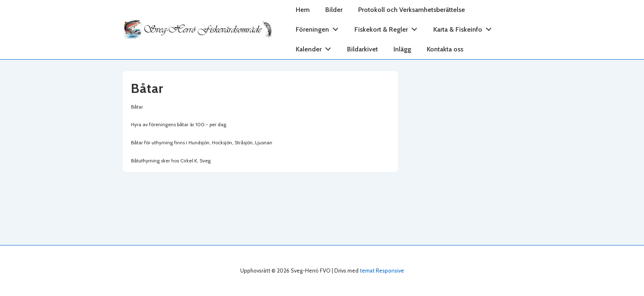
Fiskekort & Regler (388, 28)
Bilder (334, 10)
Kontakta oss (445, 49)
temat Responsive (382, 271)
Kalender (316, 47)
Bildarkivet (362, 49)
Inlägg (402, 49)
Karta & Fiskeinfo (465, 28)
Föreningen (319, 28)
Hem (303, 10)
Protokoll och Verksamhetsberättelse (412, 10)
